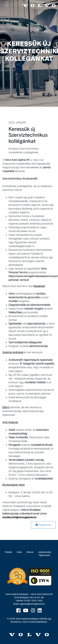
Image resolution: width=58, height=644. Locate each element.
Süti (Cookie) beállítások (35, 622)
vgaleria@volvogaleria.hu (32, 604)
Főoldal (8, 552)
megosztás (43, 525)
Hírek (19, 552)
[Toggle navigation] (7, 5)
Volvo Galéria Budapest (27, 619)
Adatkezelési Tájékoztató (45, 554)
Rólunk (30, 552)
